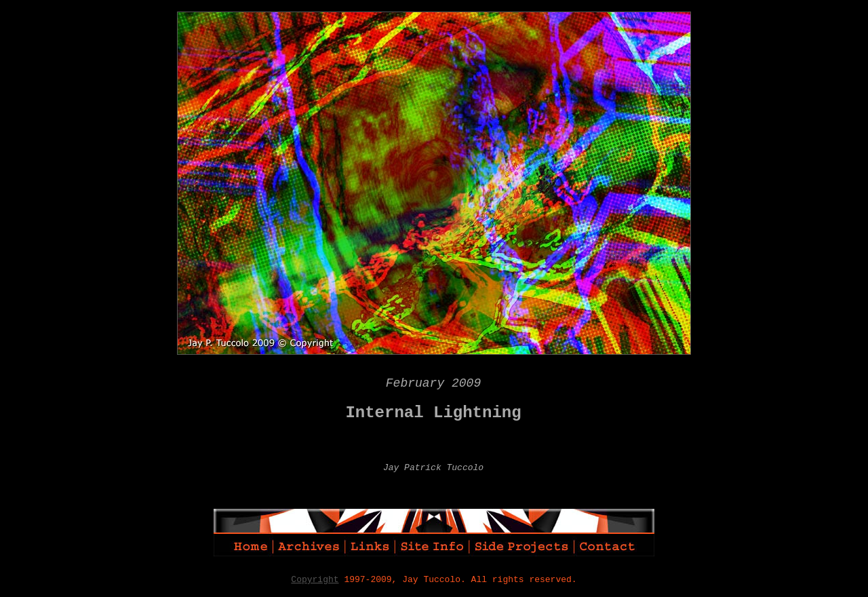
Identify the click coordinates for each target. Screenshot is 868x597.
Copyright (315, 580)
